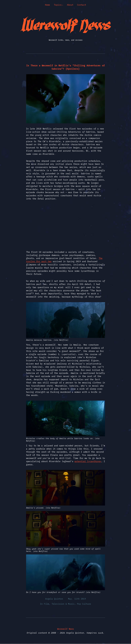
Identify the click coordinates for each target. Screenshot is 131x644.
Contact (82, 5)
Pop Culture (84, 604)
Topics (58, 5)
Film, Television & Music (59, 604)
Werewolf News (66, 629)
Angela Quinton (54, 599)
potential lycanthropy (88, 461)
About (70, 5)
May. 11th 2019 (77, 599)
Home (47, 5)
